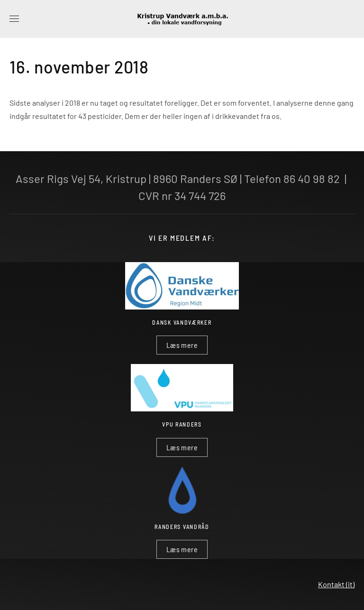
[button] (14, 19)
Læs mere (182, 345)
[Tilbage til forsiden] (182, 19)
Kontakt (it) (336, 584)
